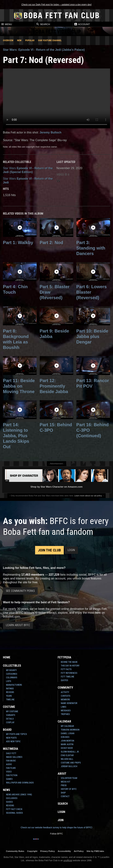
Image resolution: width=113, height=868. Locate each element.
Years (9, 696)
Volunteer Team (69, 778)
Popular (30, 40)
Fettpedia (64, 657)
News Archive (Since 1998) (19, 795)
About (62, 774)
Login (71, 550)
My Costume (12, 711)
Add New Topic (13, 741)
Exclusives (12, 798)
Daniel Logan (68, 733)
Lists (9, 681)
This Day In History (70, 666)
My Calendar (67, 726)
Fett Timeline (68, 677)
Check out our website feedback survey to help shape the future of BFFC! (56, 828)
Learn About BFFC (18, 625)
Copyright (32, 851)
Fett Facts (66, 669)
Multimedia (11, 749)
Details (10, 719)
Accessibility (64, 851)
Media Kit (66, 782)
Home (7, 657)
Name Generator (69, 703)
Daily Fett (11, 753)
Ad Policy (79, 851)
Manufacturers (14, 685)
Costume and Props (71, 763)
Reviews (10, 692)
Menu (6, 24)
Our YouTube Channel (50, 40)
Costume (9, 707)
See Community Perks (20, 591)
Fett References (69, 673)
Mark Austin (67, 744)
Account (82, 24)
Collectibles (12, 666)
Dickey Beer (67, 748)
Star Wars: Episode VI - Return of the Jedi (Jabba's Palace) (44, 50)
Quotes (64, 680)
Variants (11, 715)
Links (63, 707)
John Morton (67, 741)
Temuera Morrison (70, 730)
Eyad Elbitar (67, 755)
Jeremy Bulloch (50, 132)
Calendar (64, 721)
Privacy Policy (47, 851)
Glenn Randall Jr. (70, 752)
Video (9, 772)
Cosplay (10, 722)
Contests (66, 696)
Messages (66, 711)
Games (9, 779)
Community (65, 688)
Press (64, 785)
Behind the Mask (69, 662)
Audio (9, 764)
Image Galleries (14, 757)
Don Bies (65, 737)
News (7, 790)
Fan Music (11, 761)
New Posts (11, 738)
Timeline (10, 700)
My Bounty (11, 670)
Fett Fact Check (14, 809)
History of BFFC (69, 789)
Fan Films (11, 768)
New (19, 40)
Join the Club (49, 550)
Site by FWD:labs (95, 851)
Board (7, 730)
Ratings (10, 689)
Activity (65, 692)
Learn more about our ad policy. (88, 496)
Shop (63, 793)
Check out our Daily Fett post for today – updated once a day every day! (56, 5)
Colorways (12, 678)
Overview (8, 40)
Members (65, 700)
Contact (65, 796)
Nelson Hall (67, 759)
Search (43, 24)
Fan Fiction (12, 775)
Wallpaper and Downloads (20, 783)
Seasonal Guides (14, 813)
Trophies (65, 714)
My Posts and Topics (16, 734)
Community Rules (15, 851)
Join (61, 820)
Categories (12, 674)
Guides (9, 802)
